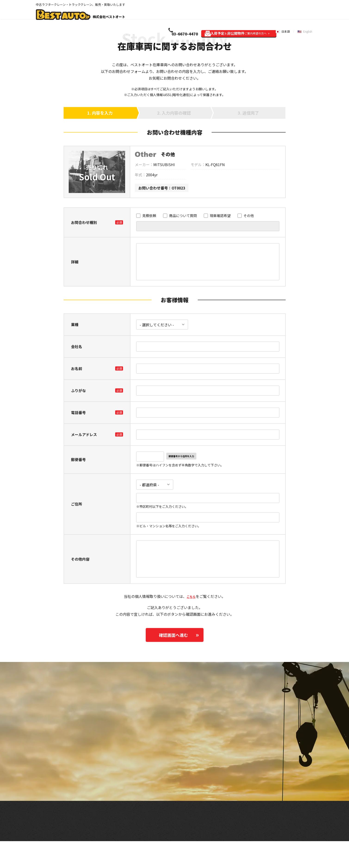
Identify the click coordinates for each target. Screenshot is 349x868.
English (309, 11)
